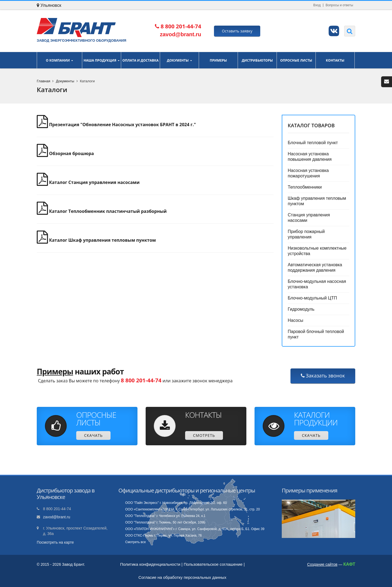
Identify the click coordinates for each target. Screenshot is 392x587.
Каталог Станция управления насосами (88, 182)
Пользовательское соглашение (213, 564)
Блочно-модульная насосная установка (317, 284)
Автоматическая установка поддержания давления (315, 267)
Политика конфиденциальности (150, 564)
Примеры (218, 60)
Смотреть (204, 435)
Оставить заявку (237, 31)
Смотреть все (136, 542)
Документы (179, 60)
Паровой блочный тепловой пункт (316, 334)
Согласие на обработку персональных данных (183, 577)
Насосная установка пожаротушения (308, 173)
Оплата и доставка (140, 60)
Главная (43, 81)
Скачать (93, 435)
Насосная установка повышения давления (310, 157)
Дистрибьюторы (257, 60)
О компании (59, 60)
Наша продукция (102, 60)
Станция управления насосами (309, 218)
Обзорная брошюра (65, 153)
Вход (317, 5)
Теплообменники (305, 187)
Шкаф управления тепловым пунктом (317, 201)
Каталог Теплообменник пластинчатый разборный (102, 211)
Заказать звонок (323, 376)
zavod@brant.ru (57, 517)
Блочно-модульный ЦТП (312, 298)
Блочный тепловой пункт (313, 143)
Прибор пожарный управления (306, 234)
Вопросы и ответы (339, 5)
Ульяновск (49, 5)
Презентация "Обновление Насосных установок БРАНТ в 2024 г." (116, 125)
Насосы (295, 320)
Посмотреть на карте (55, 542)
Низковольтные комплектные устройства (317, 251)
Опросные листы (296, 60)
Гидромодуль (301, 309)
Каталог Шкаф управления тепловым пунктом (96, 240)
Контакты (335, 60)
